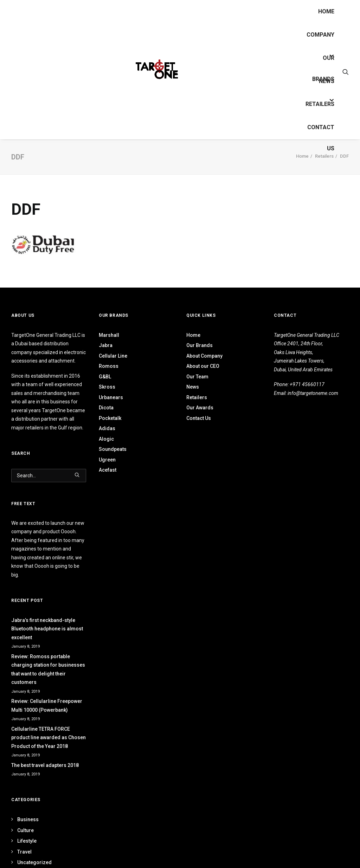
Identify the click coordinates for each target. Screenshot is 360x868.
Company (320, 35)
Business (28, 819)
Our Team (197, 377)
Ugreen (107, 460)
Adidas (107, 428)
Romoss (109, 366)
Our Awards (200, 408)
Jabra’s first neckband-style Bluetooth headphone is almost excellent (47, 629)
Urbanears (111, 397)
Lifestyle (27, 841)
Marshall (109, 335)
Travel (24, 852)
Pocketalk (110, 418)
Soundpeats (113, 449)
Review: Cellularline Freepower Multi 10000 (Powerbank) (47, 706)
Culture (25, 830)
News (327, 81)
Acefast (108, 470)
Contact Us (321, 131)
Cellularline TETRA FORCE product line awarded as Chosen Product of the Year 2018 (49, 738)
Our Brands (200, 345)
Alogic (106, 439)
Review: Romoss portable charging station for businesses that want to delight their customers (48, 669)
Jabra (106, 345)
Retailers (320, 104)
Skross (107, 387)
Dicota (106, 408)
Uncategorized (34, 862)
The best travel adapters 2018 (45, 765)
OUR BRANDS (323, 62)
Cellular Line (113, 356)
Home (326, 11)
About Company (204, 356)
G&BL (105, 377)
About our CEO (203, 366)
